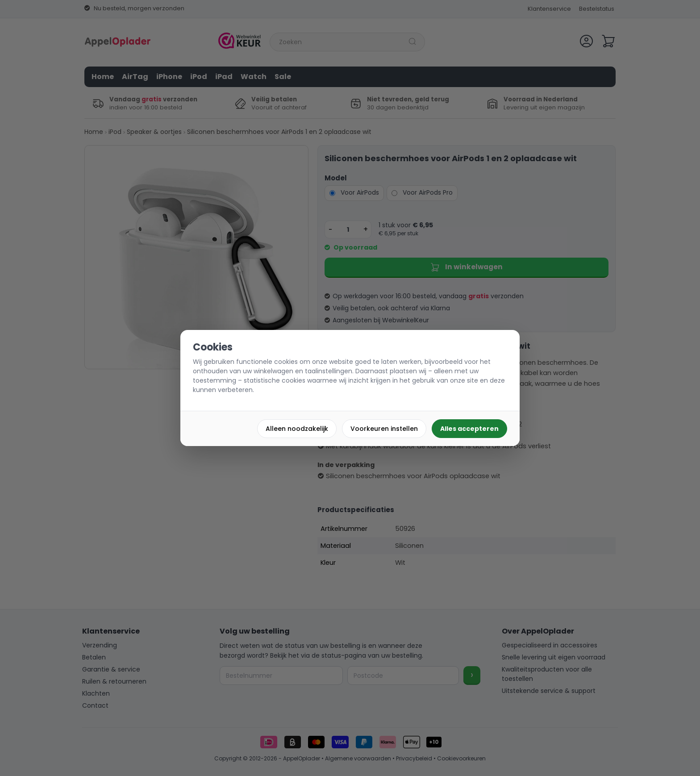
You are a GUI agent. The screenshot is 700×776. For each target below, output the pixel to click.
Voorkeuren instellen (384, 429)
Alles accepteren (469, 429)
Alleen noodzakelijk (297, 429)
